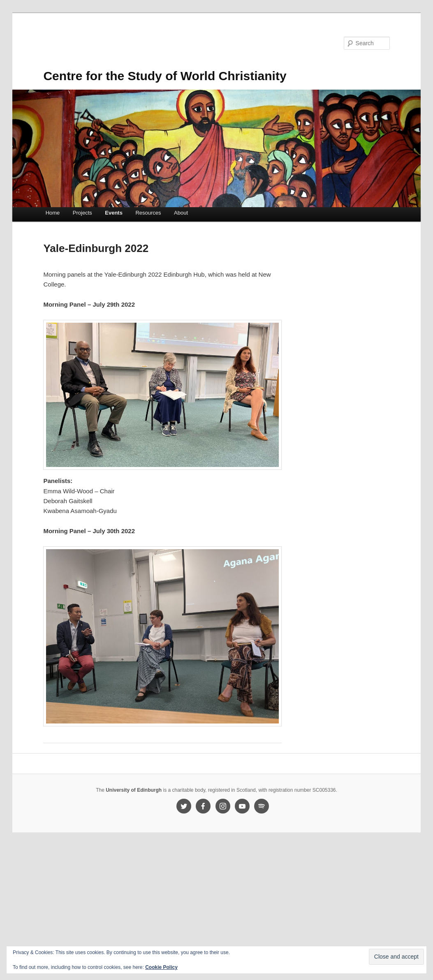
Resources (148, 213)
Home (53, 213)
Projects (82, 213)
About (181, 213)
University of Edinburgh (134, 790)
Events (114, 213)
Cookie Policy (161, 967)
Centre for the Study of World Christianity (165, 76)
